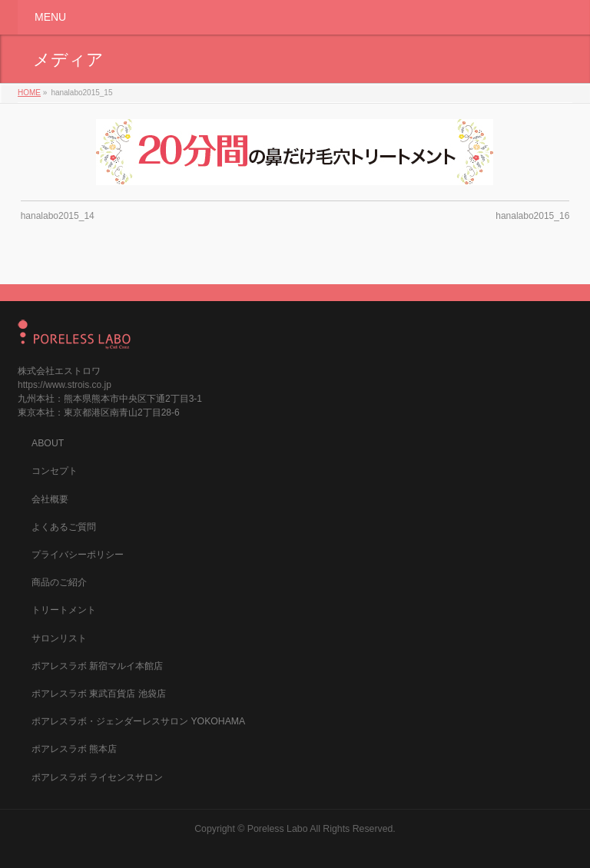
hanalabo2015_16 (532, 216)
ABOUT (48, 443)
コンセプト (55, 471)
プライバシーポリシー (78, 555)
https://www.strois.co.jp (65, 385)
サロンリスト (59, 638)
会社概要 (50, 499)
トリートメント (64, 610)
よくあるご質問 (64, 527)
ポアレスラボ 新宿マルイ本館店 (97, 666)
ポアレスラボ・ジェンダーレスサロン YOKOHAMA (138, 721)
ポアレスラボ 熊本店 (74, 749)
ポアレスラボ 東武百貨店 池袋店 (99, 694)
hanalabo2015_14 (58, 216)
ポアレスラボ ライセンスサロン (97, 777)
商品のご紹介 (59, 582)
